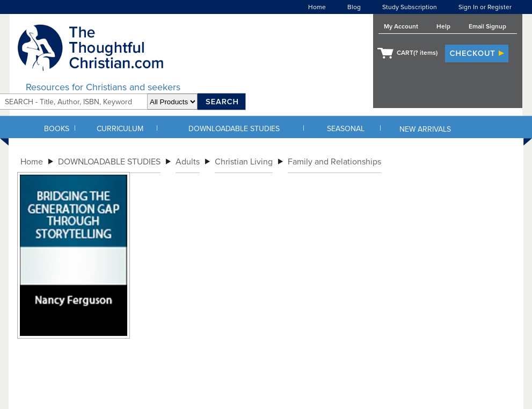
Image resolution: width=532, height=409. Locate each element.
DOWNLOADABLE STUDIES (234, 129)
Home (317, 7)
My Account (401, 26)
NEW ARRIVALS (425, 129)
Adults (188, 162)
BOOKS (57, 129)
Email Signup (487, 26)
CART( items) (417, 53)
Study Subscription (410, 7)
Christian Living (244, 162)
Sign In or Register (485, 7)
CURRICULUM (120, 129)
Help (443, 26)
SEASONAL (346, 129)
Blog (354, 7)
